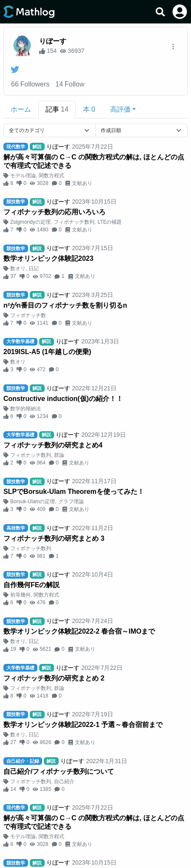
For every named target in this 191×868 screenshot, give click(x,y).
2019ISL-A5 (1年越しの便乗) (47, 352)
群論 (59, 455)
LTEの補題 (110, 222)
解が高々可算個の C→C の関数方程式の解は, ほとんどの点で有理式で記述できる (94, 161)
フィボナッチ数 (28, 315)
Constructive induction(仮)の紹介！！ (63, 399)
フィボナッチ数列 (74, 222)
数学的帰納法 (26, 409)
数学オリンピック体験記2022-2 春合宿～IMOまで (79, 631)
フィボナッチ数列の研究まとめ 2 (54, 678)
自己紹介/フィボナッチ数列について (59, 771)
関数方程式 (51, 176)
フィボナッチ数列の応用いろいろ (54, 212)
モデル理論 (23, 176)
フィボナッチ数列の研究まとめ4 (53, 445)
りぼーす (53, 41)
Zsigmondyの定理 (30, 222)
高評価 (120, 109)
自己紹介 (64, 781)
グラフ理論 (71, 502)
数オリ (18, 268)
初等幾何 (20, 595)
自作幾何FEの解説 (31, 585)
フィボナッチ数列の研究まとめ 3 (54, 538)
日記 (34, 268)
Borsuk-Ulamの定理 (33, 502)
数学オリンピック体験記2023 (48, 258)
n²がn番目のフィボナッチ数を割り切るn (65, 305)
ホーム (21, 109)
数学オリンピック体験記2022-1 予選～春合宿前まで (83, 725)
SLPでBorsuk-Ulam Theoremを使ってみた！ (74, 492)
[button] (123, 110)
